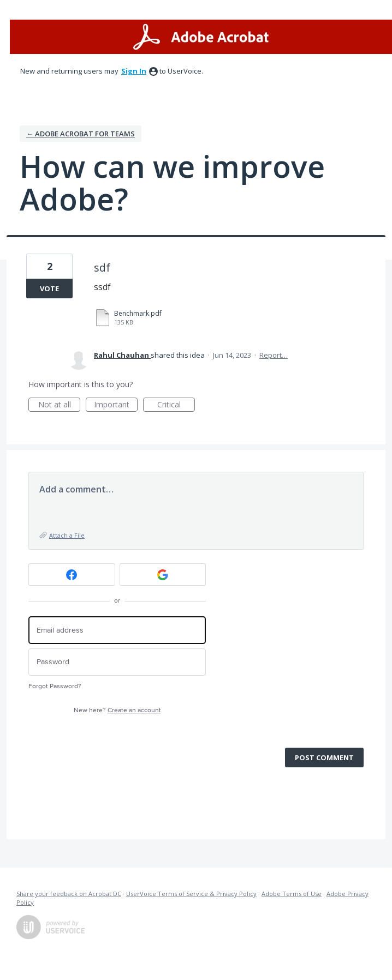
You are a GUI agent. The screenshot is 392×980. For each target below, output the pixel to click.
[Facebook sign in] (72, 575)
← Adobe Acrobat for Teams (81, 134)
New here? (117, 710)
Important (116, 405)
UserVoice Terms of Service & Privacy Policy (191, 894)
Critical (176, 405)
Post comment (324, 757)
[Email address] (117, 630)
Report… (274, 355)
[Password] (117, 662)
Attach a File (67, 535)
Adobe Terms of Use (292, 894)
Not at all (60, 405)
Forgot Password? (55, 686)
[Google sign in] (163, 575)
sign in (134, 71)
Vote (49, 288)
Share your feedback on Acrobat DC (69, 894)
